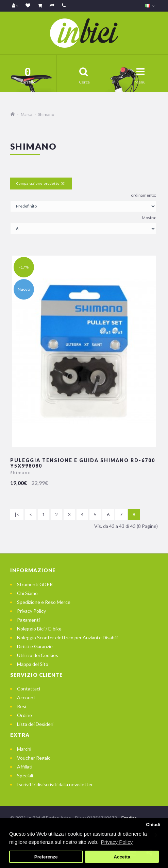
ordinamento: (144, 195)
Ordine (24, 715)
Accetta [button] (122, 857)
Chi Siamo (27, 593)
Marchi (24, 749)
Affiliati (25, 767)
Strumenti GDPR (35, 584)
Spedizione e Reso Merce (44, 602)
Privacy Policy (31, 611)
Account (26, 697)
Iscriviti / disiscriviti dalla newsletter (55, 784)
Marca (27, 114)
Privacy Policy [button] (117, 842)
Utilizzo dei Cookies (38, 655)
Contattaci (29, 689)
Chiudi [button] (153, 825)
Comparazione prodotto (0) (41, 183)
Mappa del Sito (33, 664)
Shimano (46, 114)
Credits (129, 818)
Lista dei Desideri (35, 724)
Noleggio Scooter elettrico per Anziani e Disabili (67, 637)
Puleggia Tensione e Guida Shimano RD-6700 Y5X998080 (83, 463)
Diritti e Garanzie (35, 646)
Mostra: (149, 218)
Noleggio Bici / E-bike (39, 629)
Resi (22, 706)
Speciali (25, 775)
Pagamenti (28, 620)
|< (17, 514)
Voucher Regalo (34, 758)
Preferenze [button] (46, 857)
